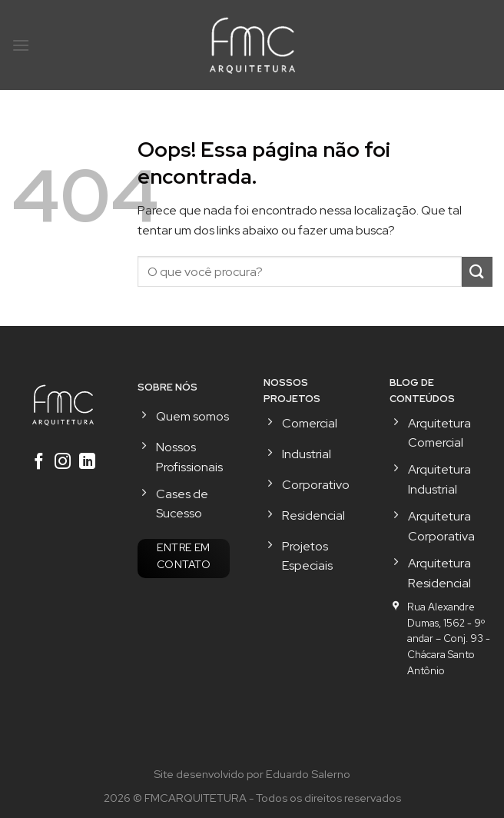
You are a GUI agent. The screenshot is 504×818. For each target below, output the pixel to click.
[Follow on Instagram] (63, 463)
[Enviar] (477, 272)
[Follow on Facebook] (38, 463)
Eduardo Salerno (308, 774)
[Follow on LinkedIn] (87, 463)
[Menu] (21, 45)
